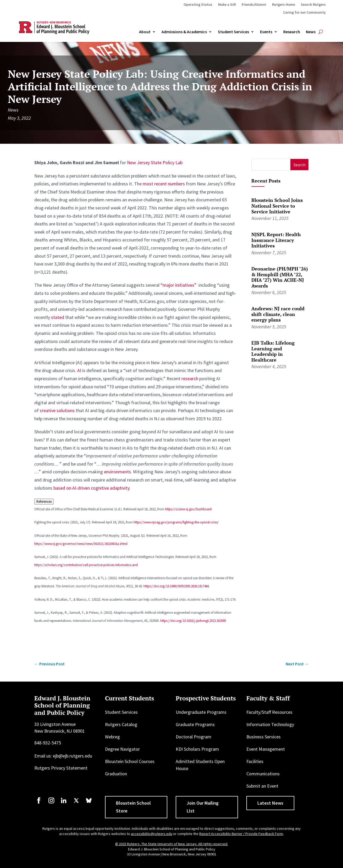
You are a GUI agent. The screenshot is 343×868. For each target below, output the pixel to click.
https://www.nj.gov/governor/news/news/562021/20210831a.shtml (81, 544)
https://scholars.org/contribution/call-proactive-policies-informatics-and (86, 565)
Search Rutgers (313, 5)
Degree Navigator (122, 749)
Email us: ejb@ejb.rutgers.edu (63, 756)
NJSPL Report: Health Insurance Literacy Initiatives (276, 240)
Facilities (255, 761)
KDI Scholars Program (197, 749)
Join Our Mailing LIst (203, 807)
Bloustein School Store (133, 807)
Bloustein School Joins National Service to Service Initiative (277, 206)
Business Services (264, 737)
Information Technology (270, 724)
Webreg (112, 737)
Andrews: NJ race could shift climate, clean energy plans (278, 314)
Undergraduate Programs (201, 712)
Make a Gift (227, 5)
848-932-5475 (48, 743)
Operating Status (198, 5)
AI (79, 370)
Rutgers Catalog (121, 724)
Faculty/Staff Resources (269, 712)
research (190, 378)
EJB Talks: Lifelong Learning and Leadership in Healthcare (273, 351)
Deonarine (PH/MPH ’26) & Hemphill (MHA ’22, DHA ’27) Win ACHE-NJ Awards (280, 277)
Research (292, 32)
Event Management (266, 749)
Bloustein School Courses (130, 761)
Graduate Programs (195, 724)
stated (58, 317)
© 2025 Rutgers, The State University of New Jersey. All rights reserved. (172, 844)
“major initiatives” (178, 285)
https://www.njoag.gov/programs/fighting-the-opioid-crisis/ (176, 522)
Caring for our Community (304, 13)
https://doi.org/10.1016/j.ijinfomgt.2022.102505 (193, 621)
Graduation (116, 774)
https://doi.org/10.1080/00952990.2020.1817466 (176, 586)
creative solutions (57, 410)
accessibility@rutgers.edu (152, 834)
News (311, 32)
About (145, 32)
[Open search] (321, 32)
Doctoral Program (193, 737)
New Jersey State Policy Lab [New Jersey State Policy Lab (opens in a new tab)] (155, 162)
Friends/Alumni (254, 5)
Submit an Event (262, 786)
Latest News (270, 803)
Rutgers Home (284, 5)
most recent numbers (164, 184)
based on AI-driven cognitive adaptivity (91, 488)
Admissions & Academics (184, 32)
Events (266, 32)
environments (117, 472)
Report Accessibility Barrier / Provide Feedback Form (241, 834)
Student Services (233, 32)
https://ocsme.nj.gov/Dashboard (188, 509)
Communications (263, 774)
